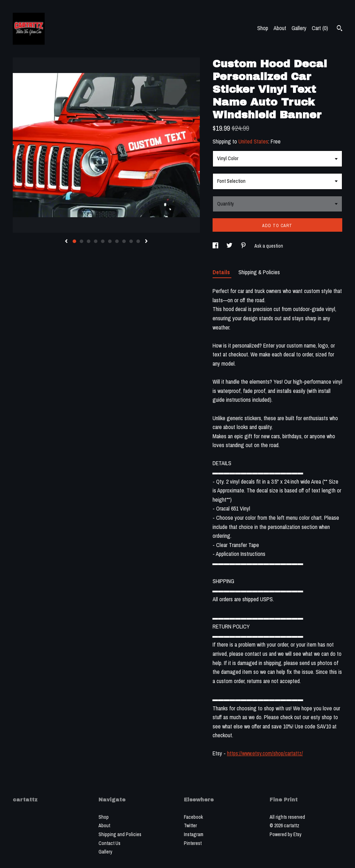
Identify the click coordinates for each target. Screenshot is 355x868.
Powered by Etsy (286, 834)
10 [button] (138, 241)
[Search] (340, 29)
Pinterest (193, 843)
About (280, 28)
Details (222, 272)
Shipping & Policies (259, 272)
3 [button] (89, 241)
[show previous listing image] (66, 242)
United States (253, 141)
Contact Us (109, 843)
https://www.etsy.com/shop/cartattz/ (265, 753)
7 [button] (117, 241)
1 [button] (74, 241)
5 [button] (103, 241)
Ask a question (269, 246)
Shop (263, 28)
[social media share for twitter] (230, 246)
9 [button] (131, 241)
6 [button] (110, 241)
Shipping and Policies (120, 834)
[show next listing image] (146, 242)
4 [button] (96, 241)
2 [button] (81, 241)
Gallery (299, 28)
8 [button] (124, 241)
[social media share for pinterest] (244, 246)
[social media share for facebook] (216, 246)
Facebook (193, 817)
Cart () (320, 28)
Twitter (190, 825)
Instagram (194, 834)
